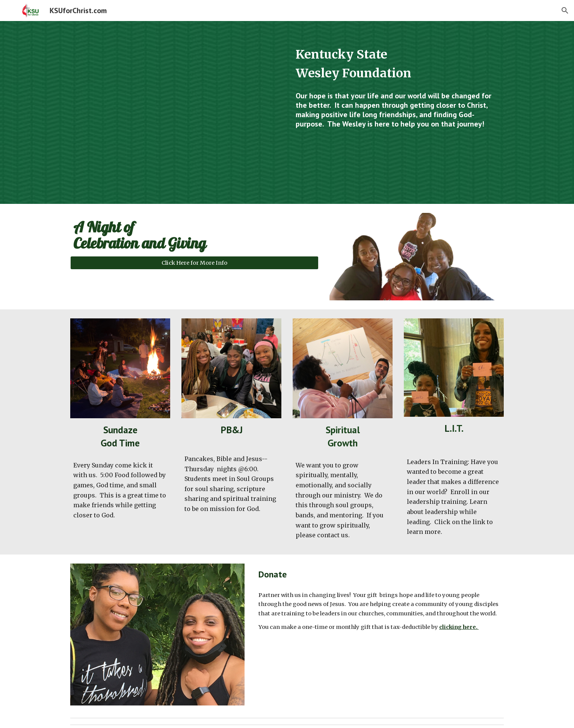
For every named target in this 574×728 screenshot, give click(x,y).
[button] (565, 11)
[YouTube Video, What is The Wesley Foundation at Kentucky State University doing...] (176, 112)
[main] (398, 64)
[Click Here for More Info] (194, 263)
